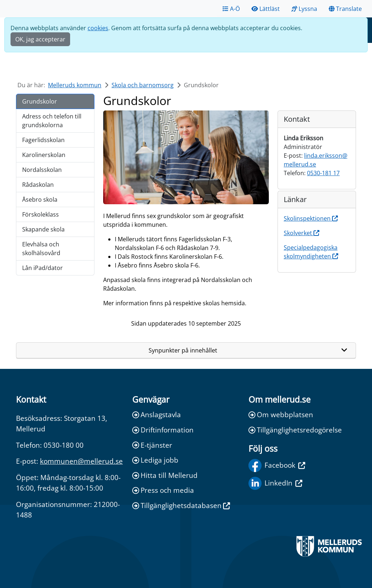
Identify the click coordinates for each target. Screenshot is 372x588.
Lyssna (304, 9)
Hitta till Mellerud (165, 475)
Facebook (277, 466)
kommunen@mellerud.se (81, 461)
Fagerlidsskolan (43, 140)
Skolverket (302, 233)
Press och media (163, 490)
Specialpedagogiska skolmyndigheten (311, 252)
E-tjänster (152, 445)
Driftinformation (163, 430)
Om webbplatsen (281, 414)
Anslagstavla (157, 414)
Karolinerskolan (44, 155)
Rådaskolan (38, 185)
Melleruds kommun (75, 85)
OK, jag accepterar (40, 39)
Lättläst (266, 9)
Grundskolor (40, 101)
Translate (345, 9)
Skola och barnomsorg (143, 85)
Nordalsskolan (42, 170)
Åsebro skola (40, 200)
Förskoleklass (41, 214)
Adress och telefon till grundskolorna (52, 121)
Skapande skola (43, 229)
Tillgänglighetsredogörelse (295, 430)
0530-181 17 (323, 173)
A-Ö (231, 9)
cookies (98, 28)
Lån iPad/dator (43, 268)
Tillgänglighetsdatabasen (181, 505)
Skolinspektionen (311, 218)
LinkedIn (275, 483)
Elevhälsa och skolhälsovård (41, 249)
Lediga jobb (155, 460)
